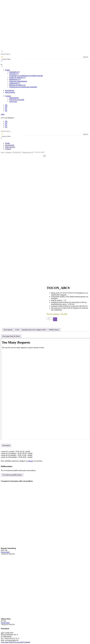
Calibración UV (15, 83)
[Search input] (45, 54)
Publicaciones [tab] (54, 330)
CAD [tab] (17, 330)
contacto (30, 461)
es (2, 64)
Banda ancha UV (28, 152)
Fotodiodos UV (14, 72)
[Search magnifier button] (88, 57)
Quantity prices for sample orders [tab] (34, 330)
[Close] (44, 156)
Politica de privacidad (17, 100)
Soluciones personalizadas (18, 81)
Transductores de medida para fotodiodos (23, 87)
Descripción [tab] (8, 330)
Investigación (10, 90)
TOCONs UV (26, 75)
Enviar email (5, 552)
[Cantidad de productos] (50, 318)
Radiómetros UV (15, 79)
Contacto (8, 96)
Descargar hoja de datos (11, 336)
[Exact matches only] (2, 61)
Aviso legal (13, 101)
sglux (3, 114)
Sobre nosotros (10, 92)
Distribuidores (14, 98)
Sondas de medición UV (17, 77)
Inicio (3, 152)
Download (6, 445)
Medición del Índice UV (17, 85)
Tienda (7, 70)
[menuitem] (6, 105)
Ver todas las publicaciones (12, 475)
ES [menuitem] (6, 125)
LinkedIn (27, 642)
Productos (9, 152)
